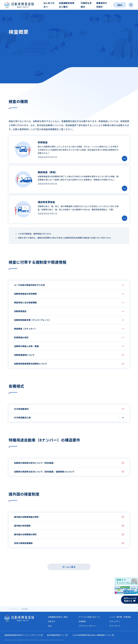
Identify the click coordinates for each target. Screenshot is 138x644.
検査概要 (25, 609)
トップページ (14, 609)
